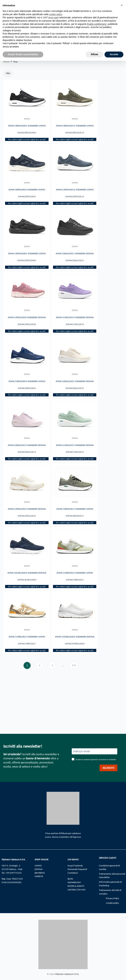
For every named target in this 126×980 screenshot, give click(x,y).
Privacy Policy (112, 898)
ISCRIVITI (108, 768)
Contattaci (73, 873)
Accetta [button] (114, 54)
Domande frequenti (77, 869)
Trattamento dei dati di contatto (110, 892)
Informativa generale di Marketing (110, 884)
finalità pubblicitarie (97, 24)
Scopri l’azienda (75, 866)
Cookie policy (112, 903)
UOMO (38, 866)
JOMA (27, 119)
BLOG (70, 879)
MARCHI (39, 876)
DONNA (39, 869)
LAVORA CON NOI (76, 890)
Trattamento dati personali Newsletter (112, 876)
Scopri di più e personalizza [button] (23, 54)
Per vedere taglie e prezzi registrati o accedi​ (27, 144)
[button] (122, 5)
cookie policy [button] (56, 14)
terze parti (53, 17)
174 (75, 704)
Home (6, 62)
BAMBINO (40, 873)
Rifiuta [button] (94, 54)
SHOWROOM (74, 882)
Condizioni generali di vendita (109, 867)
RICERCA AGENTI (76, 886)
